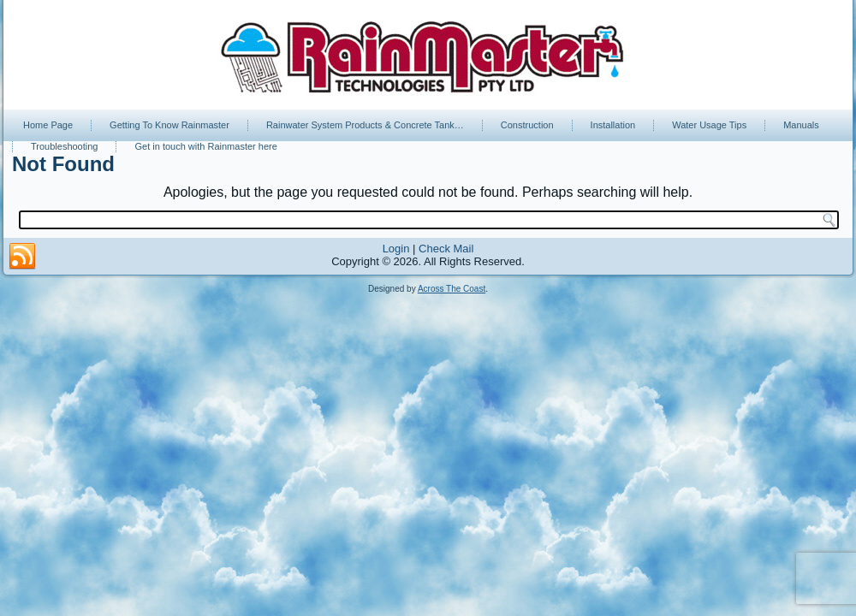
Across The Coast (452, 289)
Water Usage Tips (709, 125)
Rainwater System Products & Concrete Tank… (365, 125)
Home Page (48, 125)
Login (396, 249)
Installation (613, 125)
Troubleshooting (64, 146)
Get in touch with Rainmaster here (205, 146)
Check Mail (446, 249)
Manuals (801, 125)
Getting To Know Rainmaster (169, 125)
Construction (527, 125)
